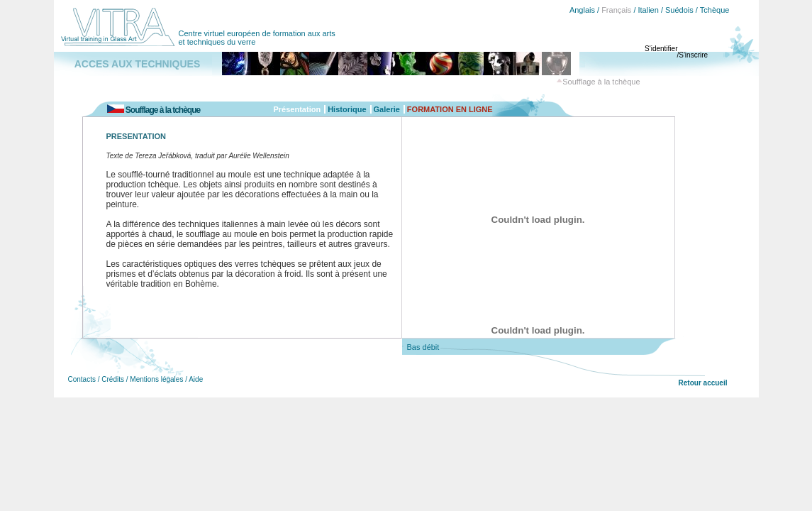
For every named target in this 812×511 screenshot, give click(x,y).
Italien (649, 10)
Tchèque (715, 10)
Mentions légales (156, 379)
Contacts (82, 379)
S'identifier (661, 49)
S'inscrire (693, 55)
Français (616, 10)
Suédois (679, 10)
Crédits (113, 379)
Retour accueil (703, 383)
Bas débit (423, 347)
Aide (196, 379)
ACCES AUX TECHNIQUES (138, 64)
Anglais (582, 10)
